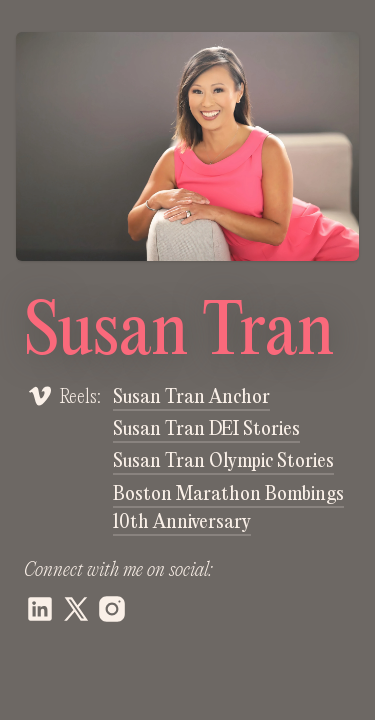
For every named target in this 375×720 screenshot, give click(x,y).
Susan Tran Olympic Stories (223, 462)
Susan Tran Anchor (191, 398)
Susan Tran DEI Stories (206, 430)
